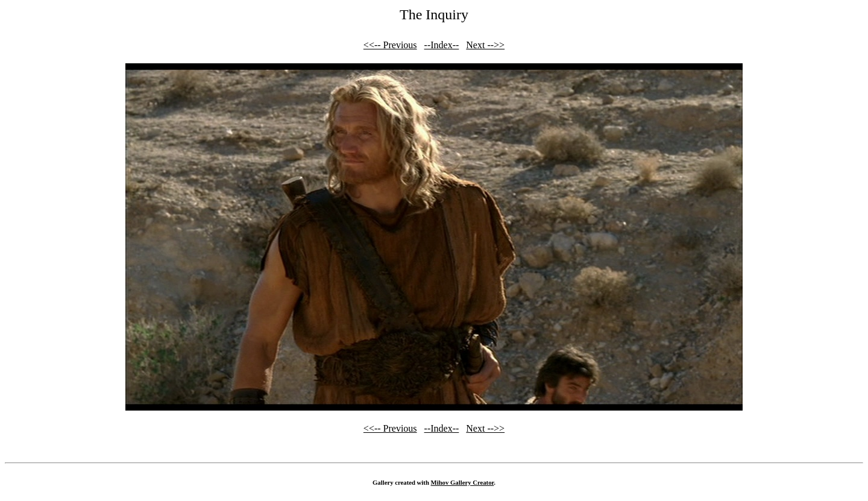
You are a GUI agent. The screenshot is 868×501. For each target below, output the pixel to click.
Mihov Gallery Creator (463, 482)
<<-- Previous (390, 45)
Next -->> (485, 45)
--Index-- (442, 45)
